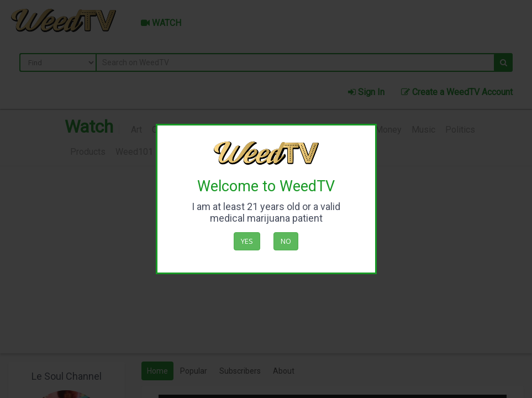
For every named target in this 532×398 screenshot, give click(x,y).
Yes (247, 241)
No (286, 241)
